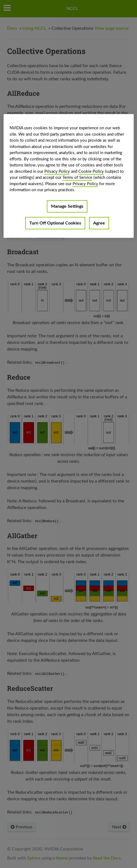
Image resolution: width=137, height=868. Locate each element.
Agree (99, 223)
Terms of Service (77, 178)
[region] (69, 176)
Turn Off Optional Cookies (55, 223)
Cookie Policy (91, 171)
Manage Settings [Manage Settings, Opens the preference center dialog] (67, 206)
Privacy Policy (57, 171)
